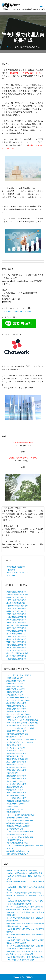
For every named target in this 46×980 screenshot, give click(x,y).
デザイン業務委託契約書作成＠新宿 (20, 820)
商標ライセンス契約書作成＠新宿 (19, 717)
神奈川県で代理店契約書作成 (17, 653)
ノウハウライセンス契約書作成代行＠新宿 (22, 723)
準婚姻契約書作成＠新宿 (16, 804)
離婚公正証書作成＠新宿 (16, 689)
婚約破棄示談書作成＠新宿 (16, 712)
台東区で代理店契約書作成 (16, 609)
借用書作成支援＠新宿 (15, 678)
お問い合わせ (11, 575)
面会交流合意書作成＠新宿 (16, 793)
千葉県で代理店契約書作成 (16, 659)
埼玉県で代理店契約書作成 (16, 656)
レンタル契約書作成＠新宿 (16, 784)
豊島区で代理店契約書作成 (16, 648)
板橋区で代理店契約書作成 (16, 622)
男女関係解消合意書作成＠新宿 (18, 698)
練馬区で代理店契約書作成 (16, 639)
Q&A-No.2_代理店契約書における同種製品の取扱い (25, 873)
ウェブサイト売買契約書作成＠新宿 (20, 837)
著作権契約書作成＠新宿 (16, 781)
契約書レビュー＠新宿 (15, 809)
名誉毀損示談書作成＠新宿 (16, 795)
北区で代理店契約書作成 (16, 603)
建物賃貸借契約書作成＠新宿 (17, 759)
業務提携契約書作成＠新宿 (16, 731)
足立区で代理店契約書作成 (16, 650)
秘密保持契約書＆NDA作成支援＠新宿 (20, 725)
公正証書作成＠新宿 (14, 745)
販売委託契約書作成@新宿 (16, 767)
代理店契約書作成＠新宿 (16, 567)
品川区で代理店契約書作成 (16, 611)
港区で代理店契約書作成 (16, 634)
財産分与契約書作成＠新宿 (16, 762)
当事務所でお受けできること (17, 573)
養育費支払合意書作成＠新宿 (17, 734)
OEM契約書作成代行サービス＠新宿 (20, 742)
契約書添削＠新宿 (13, 812)
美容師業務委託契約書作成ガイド (19, 843)
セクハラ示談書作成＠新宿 (16, 798)
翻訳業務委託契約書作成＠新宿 (18, 818)
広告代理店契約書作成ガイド (17, 854)
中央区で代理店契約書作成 (16, 597)
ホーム (9, 47)
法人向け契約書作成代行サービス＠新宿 (21, 739)
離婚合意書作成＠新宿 (15, 686)
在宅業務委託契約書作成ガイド (18, 851)
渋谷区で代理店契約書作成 (16, 631)
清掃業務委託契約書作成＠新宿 (18, 826)
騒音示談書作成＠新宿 (15, 790)
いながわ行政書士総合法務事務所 (19, 675)
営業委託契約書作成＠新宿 (16, 753)
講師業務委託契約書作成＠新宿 (18, 823)
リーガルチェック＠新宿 (16, 748)
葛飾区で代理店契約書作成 (16, 645)
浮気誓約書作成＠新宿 (15, 692)
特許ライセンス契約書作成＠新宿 (19, 714)
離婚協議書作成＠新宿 (15, 737)
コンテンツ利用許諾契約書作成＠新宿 (20, 832)
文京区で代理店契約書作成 (16, 620)
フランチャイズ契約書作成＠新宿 (19, 700)
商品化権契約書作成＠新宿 (16, 779)
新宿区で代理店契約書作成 (16, 592)
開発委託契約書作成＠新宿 (16, 776)
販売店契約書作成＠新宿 (16, 681)
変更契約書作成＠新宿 (15, 756)
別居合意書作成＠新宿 (15, 695)
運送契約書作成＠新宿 (15, 787)
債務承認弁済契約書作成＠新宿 (18, 801)
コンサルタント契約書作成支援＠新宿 (20, 728)
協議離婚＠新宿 (12, 806)
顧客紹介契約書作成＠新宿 (16, 834)
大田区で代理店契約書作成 (16, 617)
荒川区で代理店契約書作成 (16, 642)
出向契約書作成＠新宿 (15, 751)
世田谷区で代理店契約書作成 (17, 595)
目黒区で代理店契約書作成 (16, 636)
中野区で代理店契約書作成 (16, 600)
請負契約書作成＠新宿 (15, 684)
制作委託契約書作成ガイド (16, 840)
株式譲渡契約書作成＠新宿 (16, 703)
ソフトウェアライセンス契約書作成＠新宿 (22, 720)
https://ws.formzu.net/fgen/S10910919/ (18, 311)
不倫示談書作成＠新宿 (15, 765)
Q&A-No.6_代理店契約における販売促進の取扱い (24, 893)
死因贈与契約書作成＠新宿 (16, 709)
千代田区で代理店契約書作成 (17, 606)
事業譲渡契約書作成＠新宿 (16, 706)
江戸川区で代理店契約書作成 (17, 625)
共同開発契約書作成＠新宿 (16, 770)
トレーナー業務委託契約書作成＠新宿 (20, 815)
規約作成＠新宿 (12, 773)
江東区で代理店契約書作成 (16, 628)
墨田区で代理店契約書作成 (16, 614)
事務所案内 (11, 570)
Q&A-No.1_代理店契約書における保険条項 (22, 870)
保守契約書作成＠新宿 (15, 829)
